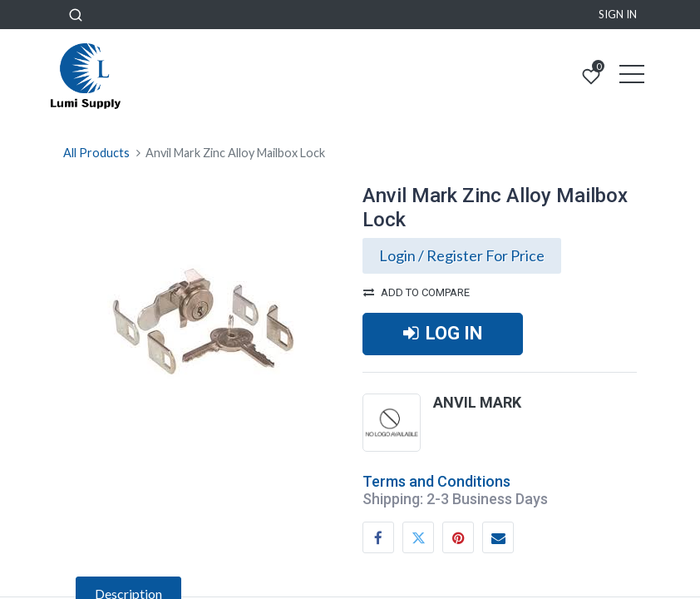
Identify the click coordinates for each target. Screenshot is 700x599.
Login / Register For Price (462, 255)
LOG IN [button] (443, 333)
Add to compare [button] (417, 292)
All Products (96, 153)
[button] (76, 15)
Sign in (618, 14)
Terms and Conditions (436, 481)
